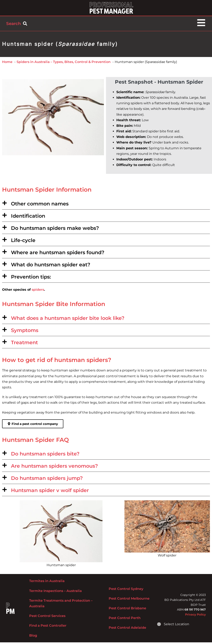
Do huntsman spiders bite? (45, 455)
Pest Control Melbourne (129, 600)
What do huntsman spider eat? (51, 266)
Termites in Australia (47, 583)
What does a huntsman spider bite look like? (68, 320)
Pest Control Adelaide (127, 629)
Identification (28, 218)
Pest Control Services (47, 617)
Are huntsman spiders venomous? (54, 468)
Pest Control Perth (125, 620)
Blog (33, 637)
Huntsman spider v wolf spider (50, 492)
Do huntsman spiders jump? (47, 480)
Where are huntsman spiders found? (58, 254)
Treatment (24, 344)
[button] (106, 205)
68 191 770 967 (195, 611)
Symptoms (25, 332)
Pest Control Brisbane (127, 610)
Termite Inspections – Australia (55, 592)
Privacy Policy (195, 616)
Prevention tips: (31, 278)
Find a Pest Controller (48, 627)
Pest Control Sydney (126, 590)
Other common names (40, 205)
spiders (38, 291)
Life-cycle (23, 242)
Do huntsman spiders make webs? (55, 230)
